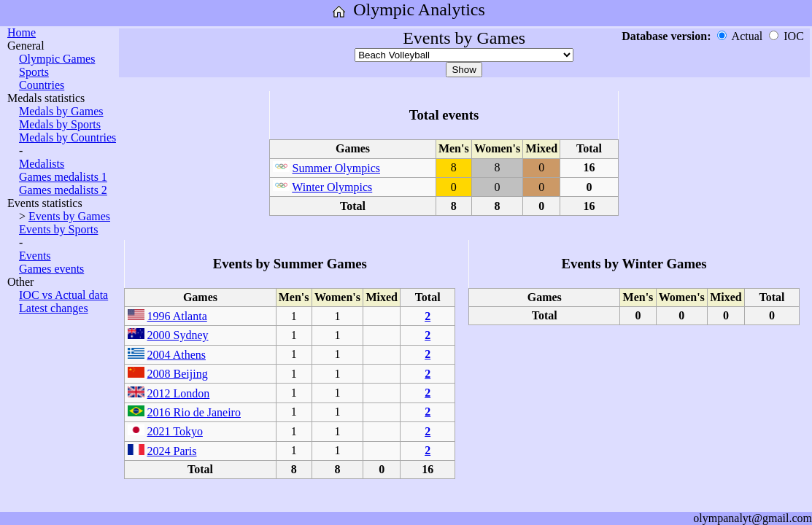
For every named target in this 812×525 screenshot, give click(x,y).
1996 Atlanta (177, 316)
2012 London (179, 393)
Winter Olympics (332, 187)
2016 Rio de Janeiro (194, 412)
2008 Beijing (178, 374)
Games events (51, 269)
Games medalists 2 (63, 190)
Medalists (42, 164)
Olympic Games (57, 59)
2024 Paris (172, 451)
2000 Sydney (178, 335)
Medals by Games (61, 111)
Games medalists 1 (63, 177)
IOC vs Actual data (63, 295)
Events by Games (69, 216)
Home (22, 32)
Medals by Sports (60, 124)
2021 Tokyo (175, 431)
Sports (34, 72)
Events (35, 256)
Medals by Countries (67, 137)
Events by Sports (58, 229)
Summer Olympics (336, 168)
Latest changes (54, 308)
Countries (42, 85)
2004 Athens (177, 355)
